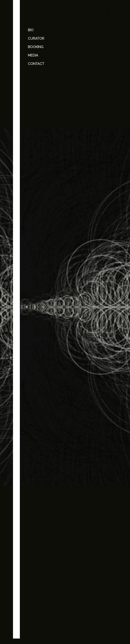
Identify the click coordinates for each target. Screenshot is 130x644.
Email (34, 574)
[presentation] (64, 613)
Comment (37, 523)
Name (34, 565)
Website (35, 582)
